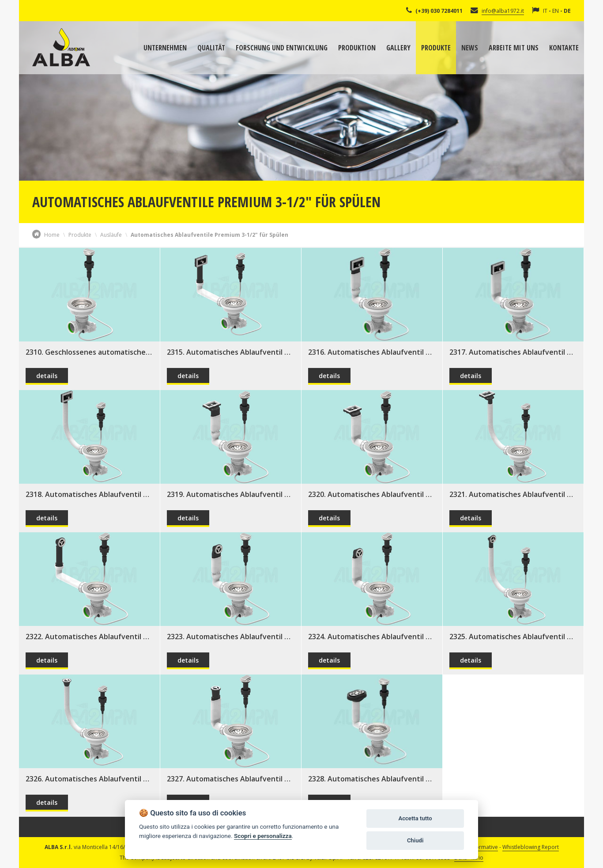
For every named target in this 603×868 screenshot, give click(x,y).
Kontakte (564, 48)
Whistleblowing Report (531, 847)
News (470, 48)
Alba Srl (61, 47)
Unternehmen (165, 48)
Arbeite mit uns (514, 48)
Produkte (436, 48)
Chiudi (415, 840)
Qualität (211, 48)
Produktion (357, 48)
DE (567, 11)
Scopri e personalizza (263, 836)
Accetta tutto (415, 818)
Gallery (398, 48)
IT (545, 11)
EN (556, 11)
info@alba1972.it (503, 11)
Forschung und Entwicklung (282, 48)
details (47, 376)
